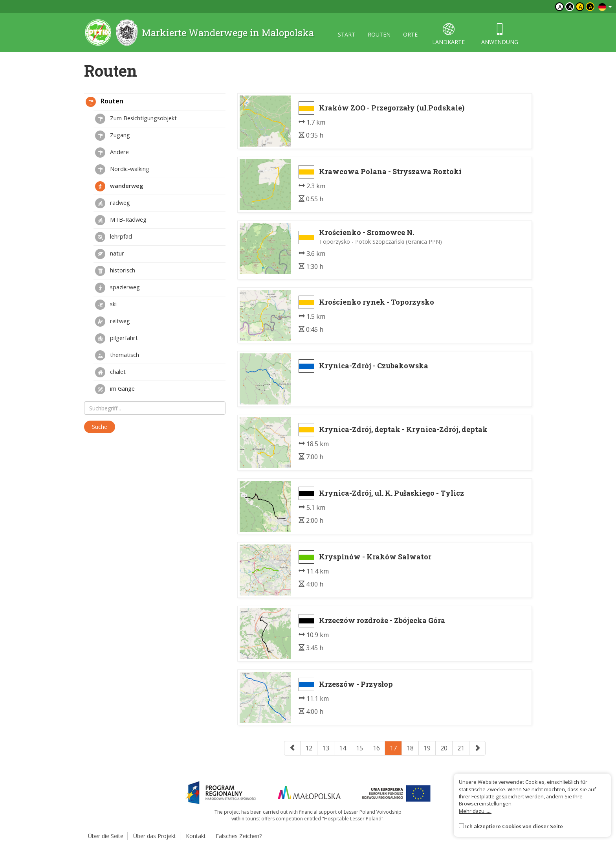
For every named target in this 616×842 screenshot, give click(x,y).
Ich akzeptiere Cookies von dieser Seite (514, 826)
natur (110, 254)
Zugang (113, 136)
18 (410, 748)
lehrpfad (114, 237)
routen (379, 34)
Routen (104, 102)
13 (326, 748)
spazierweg (117, 288)
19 (427, 748)
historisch (115, 271)
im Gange (115, 389)
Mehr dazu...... (475, 811)
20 (444, 748)
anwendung (500, 34)
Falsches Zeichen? (239, 836)
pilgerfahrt (116, 338)
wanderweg (119, 186)
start (346, 34)
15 (359, 748)
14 (343, 748)
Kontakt (196, 836)
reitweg (113, 322)
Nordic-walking (122, 169)
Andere (112, 153)
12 (309, 748)
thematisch (117, 355)
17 (393, 748)
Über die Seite (106, 836)
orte (410, 34)
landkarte (448, 34)
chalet (110, 372)
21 (461, 748)
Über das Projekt (155, 836)
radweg (113, 203)
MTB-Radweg (121, 220)
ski (106, 305)
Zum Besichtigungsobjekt (136, 119)
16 (376, 748)
